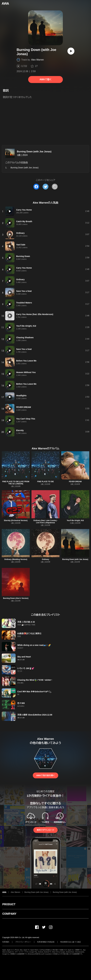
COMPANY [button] (9, 914)
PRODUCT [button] (9, 904)
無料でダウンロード (45, 830)
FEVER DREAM (75, 482)
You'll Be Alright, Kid (75, 520)
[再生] (71, 51)
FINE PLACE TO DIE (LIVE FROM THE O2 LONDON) (16, 483)
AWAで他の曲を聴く (45, 775)
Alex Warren (37, 60)
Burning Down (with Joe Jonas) (34, 152)
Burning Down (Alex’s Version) (16, 598)
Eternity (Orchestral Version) (16, 520)
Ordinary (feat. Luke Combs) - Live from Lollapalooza (46, 522)
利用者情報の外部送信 (46, 942)
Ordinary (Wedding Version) (16, 559)
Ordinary (45, 559)
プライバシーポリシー (23, 942)
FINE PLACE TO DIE (45, 482)
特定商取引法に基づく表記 (71, 942)
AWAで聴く (45, 79)
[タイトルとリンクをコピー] (55, 187)
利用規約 (6, 942)
